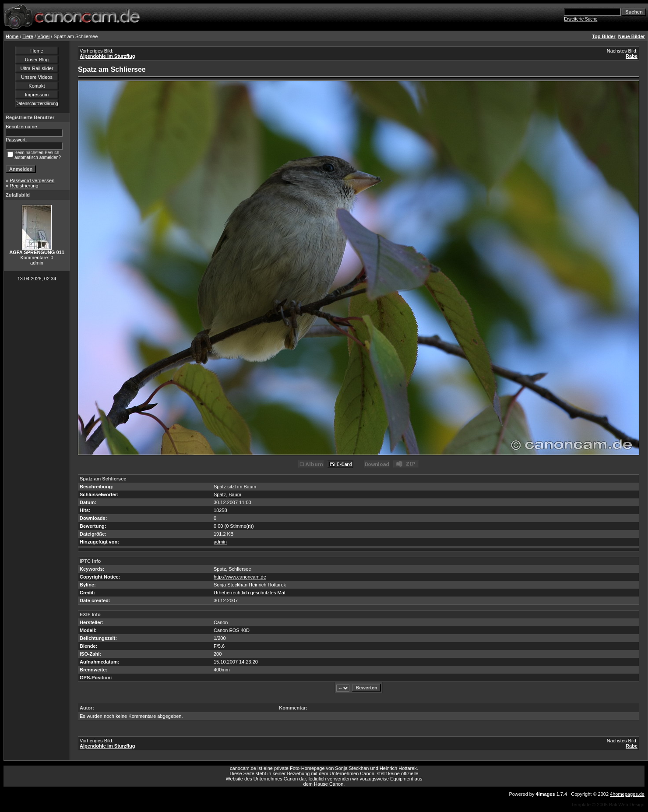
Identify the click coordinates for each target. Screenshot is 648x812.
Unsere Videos (37, 77)
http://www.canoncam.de (240, 577)
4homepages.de (627, 794)
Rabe (632, 56)
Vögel (43, 36)
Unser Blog (37, 60)
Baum (235, 494)
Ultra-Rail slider (37, 68)
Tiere (28, 36)
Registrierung (24, 186)
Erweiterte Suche (581, 19)
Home (12, 36)
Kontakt (37, 86)
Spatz (220, 494)
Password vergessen (32, 180)
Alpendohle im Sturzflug (107, 56)
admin (220, 542)
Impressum (37, 95)
